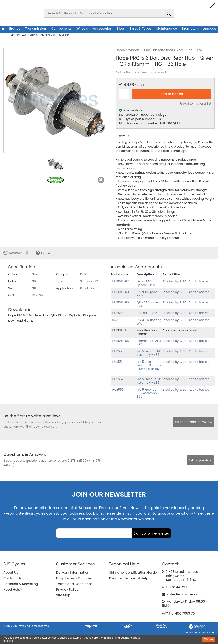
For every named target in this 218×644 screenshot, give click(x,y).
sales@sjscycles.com (184, 594)
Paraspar (210, 632)
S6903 (117, 320)
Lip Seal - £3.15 (147, 313)
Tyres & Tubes (140, 28)
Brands (15, 28)
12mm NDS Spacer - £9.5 (146, 283)
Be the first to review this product (141, 72)
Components (61, 28)
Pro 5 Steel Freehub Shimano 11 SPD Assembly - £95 (149, 367)
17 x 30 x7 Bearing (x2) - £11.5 (149, 322)
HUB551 (118, 362)
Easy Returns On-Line (74, 578)
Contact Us (12, 578)
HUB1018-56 (121, 341)
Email (193, 330)
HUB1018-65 (121, 302)
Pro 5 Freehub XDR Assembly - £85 (148, 393)
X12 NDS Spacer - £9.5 (149, 294)
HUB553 (118, 351)
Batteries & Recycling (21, 584)
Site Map (63, 595)
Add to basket (199, 281)
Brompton (190, 28)
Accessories (102, 28)
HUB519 (118, 313)
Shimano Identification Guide (133, 573)
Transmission (36, 28)
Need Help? (13, 589)
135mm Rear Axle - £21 (149, 343)
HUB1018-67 (121, 281)
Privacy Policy (67, 589)
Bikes (121, 28)
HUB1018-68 (121, 292)
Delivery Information (73, 573)
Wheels (82, 28)
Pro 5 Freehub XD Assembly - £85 (149, 381)
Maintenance (167, 28)
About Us (11, 573)
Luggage (210, 28)
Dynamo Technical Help (129, 578)
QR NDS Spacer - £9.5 (149, 304)
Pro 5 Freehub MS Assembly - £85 (149, 353)
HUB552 (118, 379)
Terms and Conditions (74, 584)
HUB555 (118, 390)
